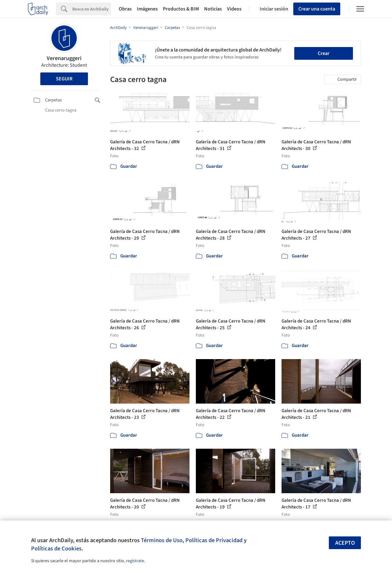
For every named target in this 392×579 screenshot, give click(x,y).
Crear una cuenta (317, 9)
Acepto (345, 543)
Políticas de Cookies (56, 548)
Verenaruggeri (64, 58)
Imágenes (147, 9)
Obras (125, 9)
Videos (234, 9)
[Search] (92, 9)
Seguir (64, 79)
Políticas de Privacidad (214, 540)
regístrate (135, 561)
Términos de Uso (162, 540)
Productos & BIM (181, 9)
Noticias (213, 9)
